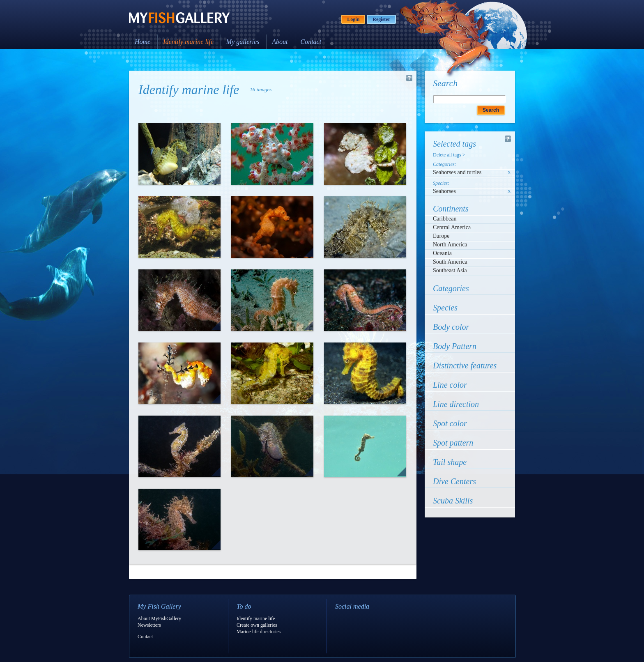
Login (353, 19)
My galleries (243, 42)
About (280, 42)
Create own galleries (257, 625)
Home (143, 42)
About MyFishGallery (159, 618)
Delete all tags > (449, 155)
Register (381, 19)
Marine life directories (259, 632)
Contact (311, 42)
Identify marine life (188, 42)
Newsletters (149, 625)
